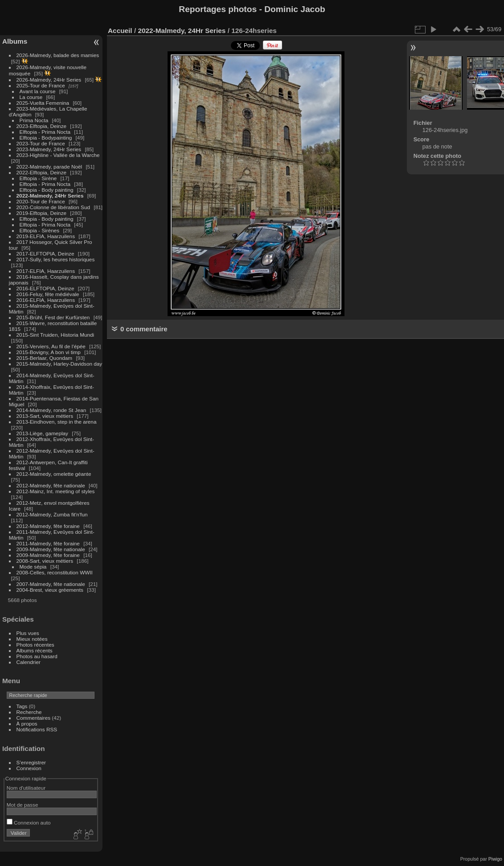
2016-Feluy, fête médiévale (48, 294)
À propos (27, 724)
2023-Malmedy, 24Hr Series (49, 149)
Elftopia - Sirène (38, 178)
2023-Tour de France (41, 143)
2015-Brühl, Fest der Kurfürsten (53, 317)
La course (31, 97)
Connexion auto (29, 823)
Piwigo (495, 859)
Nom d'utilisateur (26, 788)
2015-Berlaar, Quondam (45, 358)
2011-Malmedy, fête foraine (48, 543)
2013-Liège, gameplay (42, 433)
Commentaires (34, 718)
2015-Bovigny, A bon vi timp (49, 352)
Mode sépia (33, 567)
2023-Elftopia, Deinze (42, 126)
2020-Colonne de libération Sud (53, 207)
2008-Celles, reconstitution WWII (55, 572)
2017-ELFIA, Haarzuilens (47, 271)
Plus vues (28, 633)
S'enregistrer (31, 762)
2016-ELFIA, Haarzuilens (46, 300)
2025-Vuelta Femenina (43, 103)
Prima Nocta (34, 120)
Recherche (29, 712)
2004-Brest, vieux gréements (50, 590)
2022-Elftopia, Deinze (42, 172)
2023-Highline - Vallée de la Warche (58, 155)
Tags (22, 706)
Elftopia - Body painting (47, 190)
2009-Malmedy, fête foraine (48, 555)
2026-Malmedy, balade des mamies (58, 55)
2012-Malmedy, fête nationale (51, 485)
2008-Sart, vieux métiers (45, 561)
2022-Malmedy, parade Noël (49, 167)
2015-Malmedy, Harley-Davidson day (59, 364)
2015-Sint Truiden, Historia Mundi (55, 335)
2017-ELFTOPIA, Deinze (45, 254)
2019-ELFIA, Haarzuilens (46, 236)
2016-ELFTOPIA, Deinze (45, 288)
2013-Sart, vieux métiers (46, 416)
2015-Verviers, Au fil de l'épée (51, 346)
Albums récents (35, 650)
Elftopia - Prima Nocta (45, 132)
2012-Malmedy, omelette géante (54, 474)
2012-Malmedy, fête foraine (48, 526)
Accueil (120, 31)
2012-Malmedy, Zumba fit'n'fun (52, 514)
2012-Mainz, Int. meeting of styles (56, 491)
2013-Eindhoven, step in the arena (57, 422)
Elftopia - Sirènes (40, 230)
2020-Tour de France (41, 201)
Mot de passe (23, 805)
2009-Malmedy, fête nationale (51, 549)
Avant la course (38, 91)
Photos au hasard (37, 656)
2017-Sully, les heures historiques (56, 259)
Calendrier (29, 662)
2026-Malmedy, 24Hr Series (49, 80)
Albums (15, 41)
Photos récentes (35, 645)
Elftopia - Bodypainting (46, 138)
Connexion (29, 768)
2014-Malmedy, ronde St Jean (51, 410)
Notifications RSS (37, 729)
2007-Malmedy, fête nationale (51, 584)
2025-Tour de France (41, 85)
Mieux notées (32, 639)
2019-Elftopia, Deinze (42, 213)
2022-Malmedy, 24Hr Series (50, 196)
